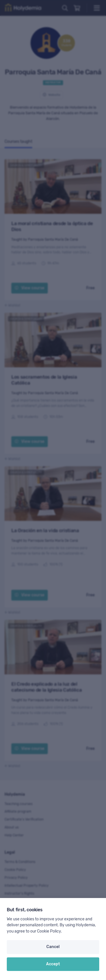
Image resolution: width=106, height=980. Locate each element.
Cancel (53, 947)
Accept (53, 964)
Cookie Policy (49, 931)
